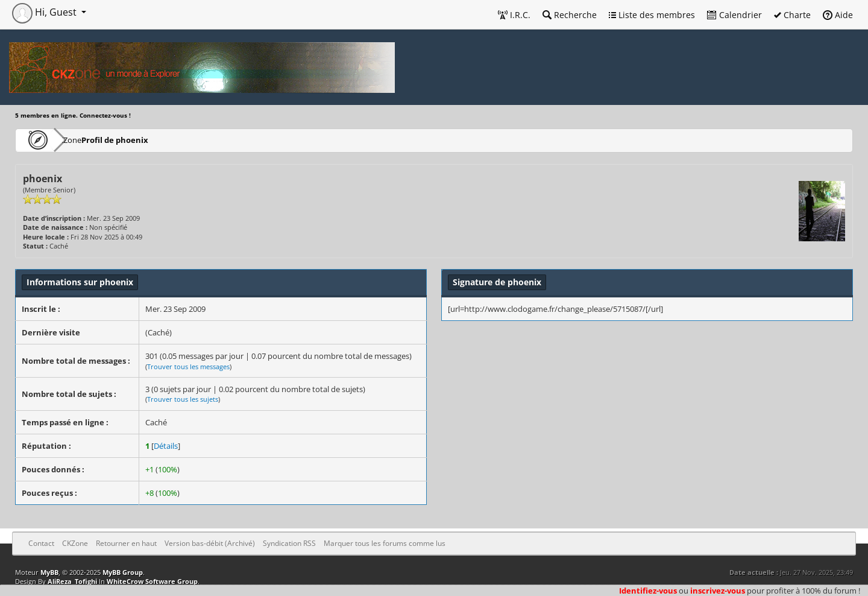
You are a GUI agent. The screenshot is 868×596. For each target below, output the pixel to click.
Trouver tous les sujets (183, 399)
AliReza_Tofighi (72, 581)
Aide (838, 15)
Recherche (570, 15)
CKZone (85, 140)
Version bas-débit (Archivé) (210, 543)
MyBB (49, 572)
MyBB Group (123, 572)
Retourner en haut (126, 543)
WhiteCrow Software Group (152, 581)
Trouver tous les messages (188, 366)
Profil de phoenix (150, 140)
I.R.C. (514, 15)
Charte (792, 15)
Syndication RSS (289, 543)
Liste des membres (652, 15)
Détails (166, 446)
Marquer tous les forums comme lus (385, 543)
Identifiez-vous (648, 591)
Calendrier (734, 15)
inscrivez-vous (718, 591)
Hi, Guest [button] (46, 12)
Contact (41, 543)
